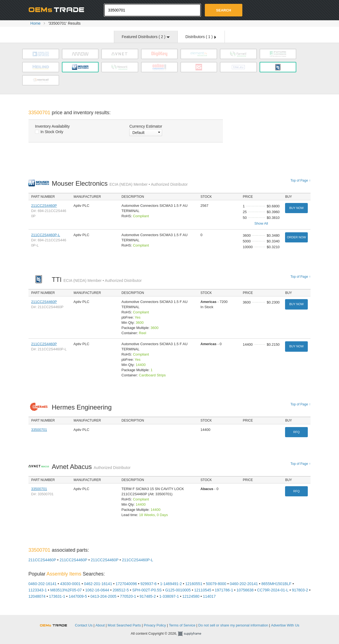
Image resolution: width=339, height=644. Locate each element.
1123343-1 (38, 590)
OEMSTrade (56, 624)
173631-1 (57, 596)
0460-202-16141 (43, 584)
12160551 (194, 584)
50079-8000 (216, 584)
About (100, 625)
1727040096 (126, 584)
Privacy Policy (155, 625)
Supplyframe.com (193, 634)
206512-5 (121, 590)
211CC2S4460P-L (46, 235)
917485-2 (148, 596)
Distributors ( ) (201, 37)
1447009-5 (78, 596)
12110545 (203, 590)
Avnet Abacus (91, 467)
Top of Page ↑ (301, 181)
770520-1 (128, 596)
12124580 (191, 596)
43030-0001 (70, 584)
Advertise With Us (285, 625)
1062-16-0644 (97, 590)
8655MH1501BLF (277, 584)
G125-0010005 (178, 590)
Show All (261, 223)
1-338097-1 (169, 596)
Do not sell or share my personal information (233, 625)
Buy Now (296, 208)
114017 (209, 596)
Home (35, 23)
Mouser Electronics (120, 183)
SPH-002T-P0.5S (147, 590)
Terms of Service (182, 625)
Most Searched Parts (124, 625)
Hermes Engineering (83, 407)
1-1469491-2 (171, 584)
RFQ (296, 432)
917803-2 (300, 590)
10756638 (245, 590)
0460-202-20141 (244, 584)
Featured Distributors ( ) (146, 37)
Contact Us (84, 625)
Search (224, 10)
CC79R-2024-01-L (273, 590)
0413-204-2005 (103, 596)
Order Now (297, 237)
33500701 (39, 430)
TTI (97, 280)
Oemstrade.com (59, 10)
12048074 (37, 596)
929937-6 (149, 584)
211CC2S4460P (44, 206)
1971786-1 (224, 590)
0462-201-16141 (98, 584)
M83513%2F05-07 (66, 590)
